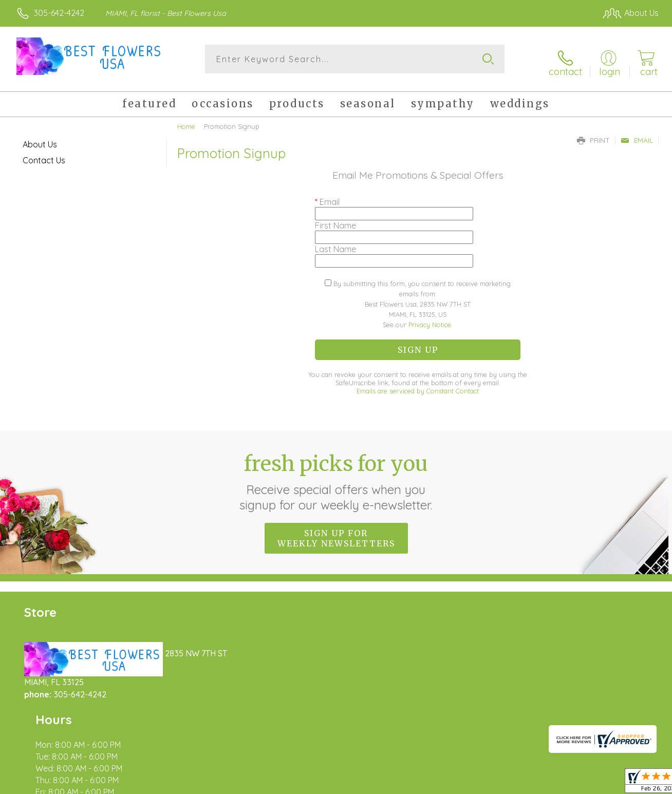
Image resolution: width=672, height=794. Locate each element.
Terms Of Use (432, 784)
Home (186, 121)
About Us (40, 139)
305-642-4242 (59, 13)
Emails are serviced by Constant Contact (418, 386)
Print (593, 135)
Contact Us (44, 155)
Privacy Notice (430, 319)
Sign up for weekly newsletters (336, 533)
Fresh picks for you (336, 476)
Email (637, 135)
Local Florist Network (566, 784)
